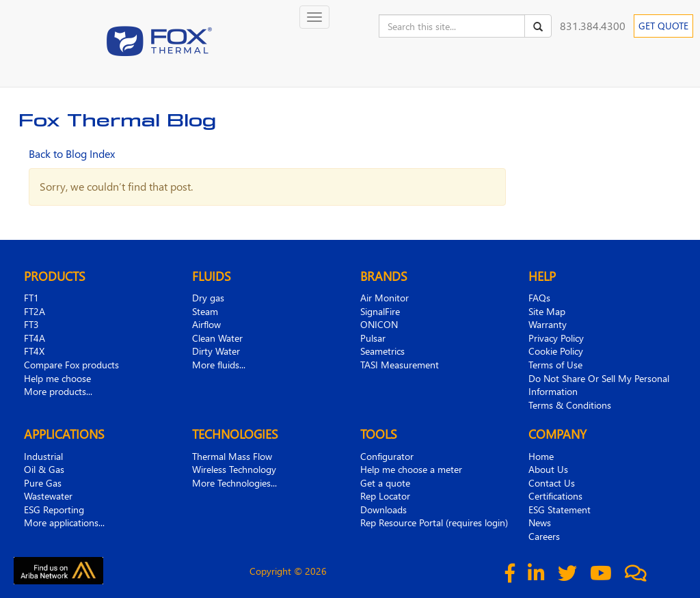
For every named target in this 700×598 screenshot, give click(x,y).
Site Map (547, 311)
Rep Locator (385, 496)
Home (541, 456)
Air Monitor (385, 298)
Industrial (43, 456)
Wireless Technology (234, 469)
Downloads (383, 509)
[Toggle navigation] (314, 17)
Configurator (387, 456)
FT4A (35, 338)
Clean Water (217, 338)
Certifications (555, 496)
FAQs (539, 298)
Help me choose (57, 378)
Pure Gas (43, 483)
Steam (205, 311)
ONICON (379, 324)
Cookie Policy (556, 351)
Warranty (548, 324)
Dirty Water (216, 351)
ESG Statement (560, 509)
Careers (544, 536)
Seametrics (382, 351)
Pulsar (373, 338)
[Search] (538, 26)
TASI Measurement (400, 365)
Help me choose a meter (411, 469)
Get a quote (385, 483)
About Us (548, 469)
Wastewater (48, 496)
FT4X (34, 351)
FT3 (31, 324)
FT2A (35, 311)
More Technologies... (234, 483)
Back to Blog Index (72, 153)
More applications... (64, 522)
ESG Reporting (54, 509)
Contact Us (552, 483)
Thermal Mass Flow (232, 456)
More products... (58, 391)
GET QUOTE (663, 26)
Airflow (206, 324)
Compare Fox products (71, 365)
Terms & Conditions (570, 405)
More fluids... (219, 365)
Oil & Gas (44, 469)
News (540, 522)
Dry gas (208, 298)
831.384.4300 (593, 26)
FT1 (31, 298)
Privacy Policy (556, 338)
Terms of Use (555, 365)
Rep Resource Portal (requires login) (434, 522)
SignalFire (380, 311)
